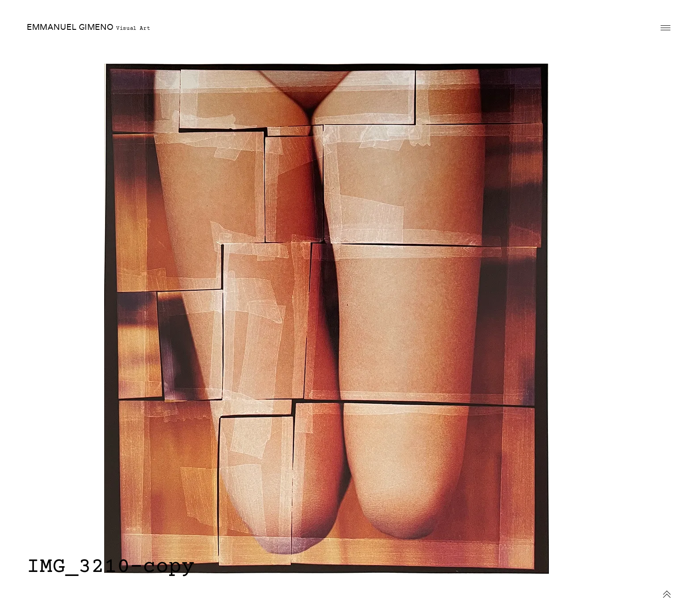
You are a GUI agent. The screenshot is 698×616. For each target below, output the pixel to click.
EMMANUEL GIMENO (70, 27)
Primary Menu (666, 28)
